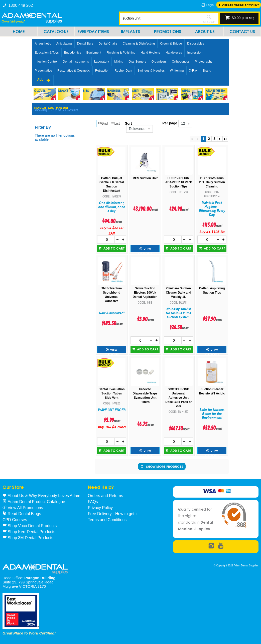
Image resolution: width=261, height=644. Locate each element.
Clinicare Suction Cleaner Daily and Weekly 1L (178, 293)
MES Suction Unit (145, 178)
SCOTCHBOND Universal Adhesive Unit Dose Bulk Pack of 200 (178, 398)
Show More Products (165, 466)
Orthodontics (181, 62)
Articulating (64, 44)
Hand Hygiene (151, 53)
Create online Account (241, 5)
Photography (204, 62)
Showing (56, 110)
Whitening (177, 71)
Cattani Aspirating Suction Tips (212, 290)
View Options (145, 249)
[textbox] (160, 18)
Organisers (159, 62)
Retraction (102, 71)
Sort (128, 123)
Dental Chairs (108, 44)
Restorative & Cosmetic (74, 71)
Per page (170, 123)
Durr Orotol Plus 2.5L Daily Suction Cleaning (212, 182)
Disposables (196, 44)
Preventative (43, 71)
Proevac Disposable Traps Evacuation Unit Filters (145, 395)
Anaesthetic (43, 44)
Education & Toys (47, 53)
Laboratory (102, 62)
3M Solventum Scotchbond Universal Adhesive (112, 295)
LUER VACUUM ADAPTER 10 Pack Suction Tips (179, 182)
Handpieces (174, 53)
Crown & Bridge (171, 44)
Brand (207, 71)
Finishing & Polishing (121, 53)
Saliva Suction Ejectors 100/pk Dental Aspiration (145, 293)
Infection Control (46, 62)
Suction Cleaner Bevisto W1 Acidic (212, 391)
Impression (195, 53)
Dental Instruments (76, 62)
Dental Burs (85, 44)
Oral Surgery (137, 62)
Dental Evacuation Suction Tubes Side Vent (112, 393)
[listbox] (139, 129)
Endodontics (73, 53)
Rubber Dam (123, 71)
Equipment (94, 53)
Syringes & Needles (151, 71)
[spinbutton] (106, 240)
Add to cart (114, 248)
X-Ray (193, 71)
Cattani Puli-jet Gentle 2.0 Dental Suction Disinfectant (112, 184)
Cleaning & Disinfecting (139, 44)
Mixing (119, 62)
